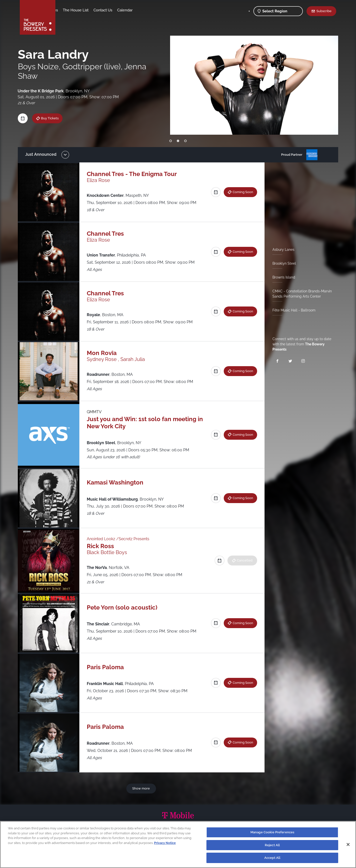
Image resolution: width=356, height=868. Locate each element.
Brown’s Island (282, 277)
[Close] (348, 844)
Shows (66, 10)
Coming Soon (241, 192)
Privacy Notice (165, 843)
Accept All (272, 858)
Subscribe (324, 11)
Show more (142, 788)
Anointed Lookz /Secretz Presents (121, 539)
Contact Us (142, 10)
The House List (114, 10)
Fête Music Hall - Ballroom (292, 310)
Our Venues (87, 10)
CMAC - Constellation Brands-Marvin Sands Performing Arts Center (300, 294)
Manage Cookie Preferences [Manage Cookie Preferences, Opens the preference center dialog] (272, 832)
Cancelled (243, 560)
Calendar (164, 10)
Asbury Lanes (281, 250)
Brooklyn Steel (282, 263)
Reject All (272, 845)
